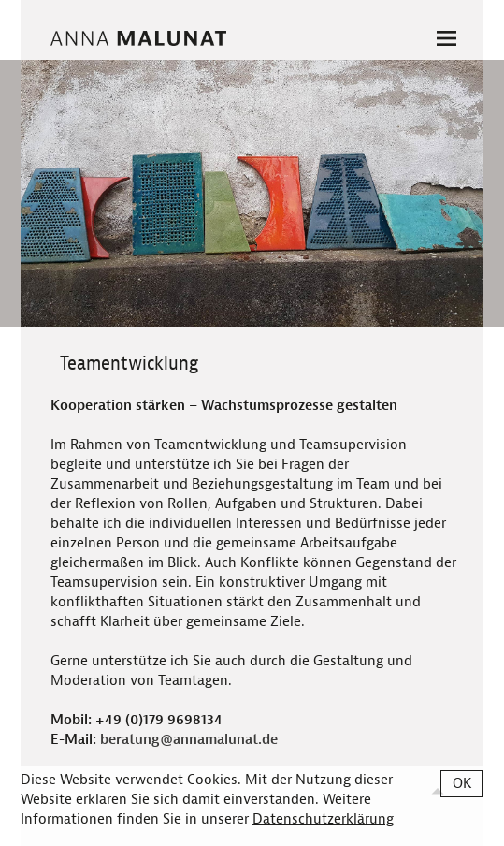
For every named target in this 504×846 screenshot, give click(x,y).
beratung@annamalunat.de (189, 740)
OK (462, 784)
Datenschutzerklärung (323, 819)
